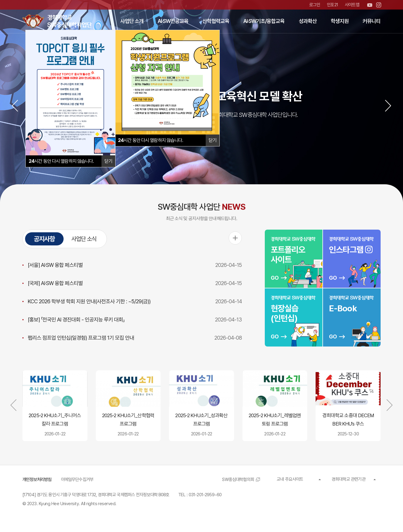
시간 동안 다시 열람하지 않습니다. (151, 140)
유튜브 (370, 5)
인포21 (332, 5)
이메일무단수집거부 (77, 480)
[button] (15, 106)
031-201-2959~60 (205, 495)
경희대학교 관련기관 (349, 479)
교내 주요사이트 (290, 479)
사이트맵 (352, 5)
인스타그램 (379, 5)
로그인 (315, 5)
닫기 (213, 140)
